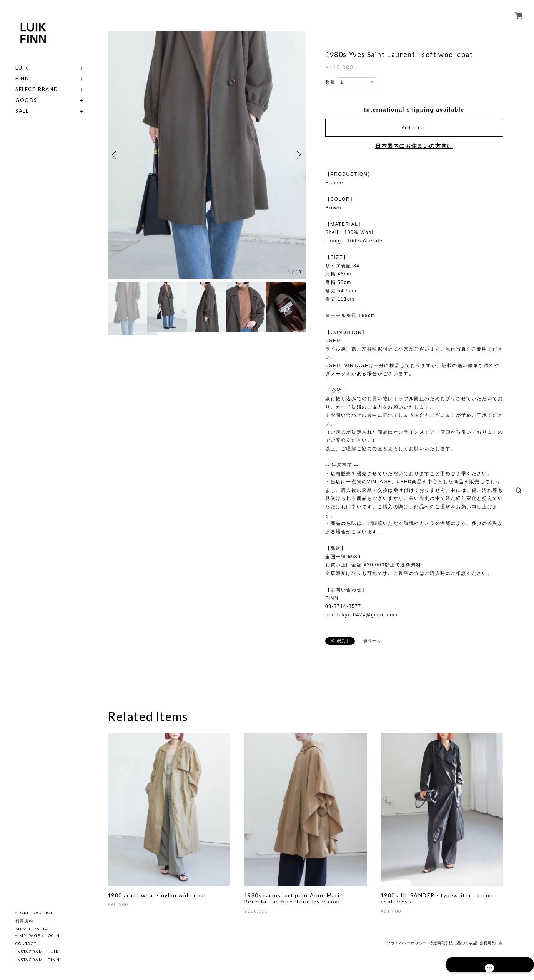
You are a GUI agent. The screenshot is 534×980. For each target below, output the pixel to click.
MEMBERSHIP (32, 929)
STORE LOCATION (35, 913)
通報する (372, 641)
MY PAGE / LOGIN (40, 935)
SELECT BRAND (37, 89)
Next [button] (298, 155)
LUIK (22, 68)
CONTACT (26, 943)
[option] (207, 155)
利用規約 (24, 921)
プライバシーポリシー (407, 943)
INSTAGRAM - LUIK (37, 952)
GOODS (26, 100)
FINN (22, 79)
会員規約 (487, 943)
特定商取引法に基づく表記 (453, 943)
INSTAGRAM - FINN (38, 960)
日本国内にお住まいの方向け (414, 146)
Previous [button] (115, 155)
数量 (330, 82)
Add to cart (414, 128)
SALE (22, 111)
